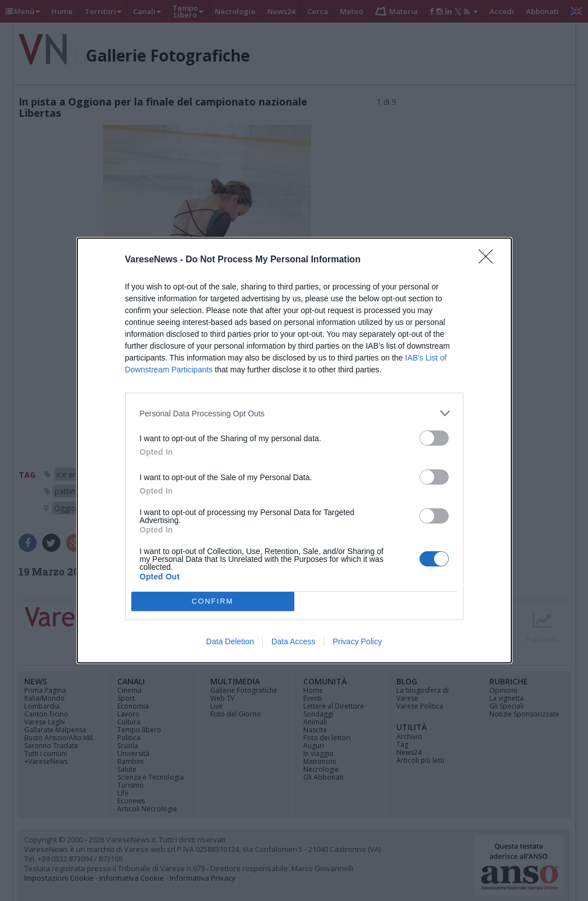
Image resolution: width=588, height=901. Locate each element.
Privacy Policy (357, 641)
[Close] (489, 260)
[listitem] (294, 413)
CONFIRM (213, 602)
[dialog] (294, 450)
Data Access (293, 641)
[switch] (434, 438)
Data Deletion (230, 641)
